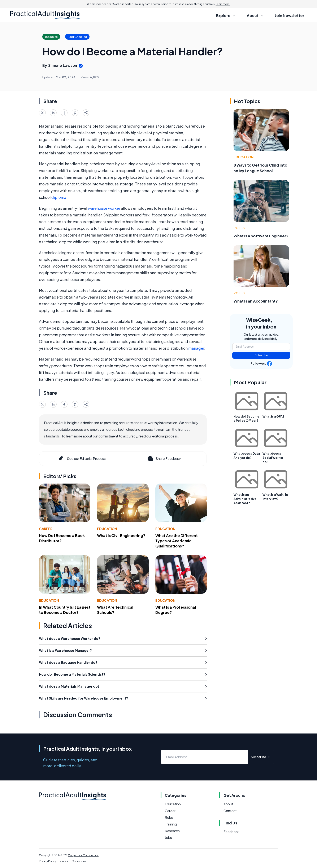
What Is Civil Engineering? (121, 535)
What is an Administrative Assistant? (245, 499)
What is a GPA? (273, 416)
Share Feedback (164, 459)
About (228, 804)
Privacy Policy (47, 861)
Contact (230, 811)
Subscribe (261, 355)
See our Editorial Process (82, 459)
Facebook (231, 832)
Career (46, 529)
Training (171, 824)
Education (107, 529)
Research (172, 831)
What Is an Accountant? (256, 301)
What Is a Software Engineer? (261, 236)
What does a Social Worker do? (273, 458)
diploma (59, 197)
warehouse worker (104, 208)
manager (196, 348)
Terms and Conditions (72, 861)
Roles (239, 228)
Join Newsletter (290, 15)
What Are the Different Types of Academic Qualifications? (177, 541)
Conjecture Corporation (83, 855)
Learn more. (223, 4)
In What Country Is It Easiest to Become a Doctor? (65, 610)
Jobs (168, 838)
